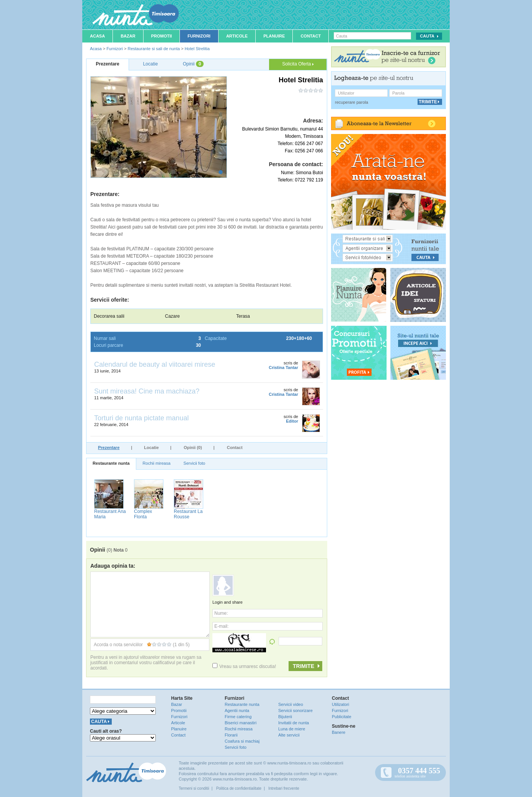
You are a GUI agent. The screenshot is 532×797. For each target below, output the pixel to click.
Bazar (128, 36)
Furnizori (199, 36)
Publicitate (342, 717)
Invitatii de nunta (294, 723)
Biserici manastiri (241, 723)
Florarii (231, 735)
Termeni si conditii (194, 788)
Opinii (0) (193, 447)
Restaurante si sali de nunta (153, 49)
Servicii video (291, 704)
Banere (339, 732)
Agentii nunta (237, 710)
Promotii (162, 36)
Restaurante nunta (111, 463)
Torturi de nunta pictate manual (141, 418)
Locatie (151, 447)
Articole (237, 36)
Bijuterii (285, 717)
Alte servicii (289, 735)
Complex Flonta (143, 514)
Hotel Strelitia (197, 49)
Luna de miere (292, 729)
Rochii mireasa (157, 463)
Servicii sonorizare (295, 710)
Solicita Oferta (298, 64)
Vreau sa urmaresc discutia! (244, 666)
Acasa (97, 36)
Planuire (274, 36)
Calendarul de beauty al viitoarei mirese (155, 364)
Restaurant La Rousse (188, 514)
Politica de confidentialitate (239, 788)
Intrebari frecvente (284, 788)
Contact (311, 36)
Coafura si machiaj (242, 741)
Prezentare (109, 447)
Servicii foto (194, 463)
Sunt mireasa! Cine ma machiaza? (147, 391)
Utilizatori (340, 704)
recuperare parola (352, 102)
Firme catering (238, 717)
